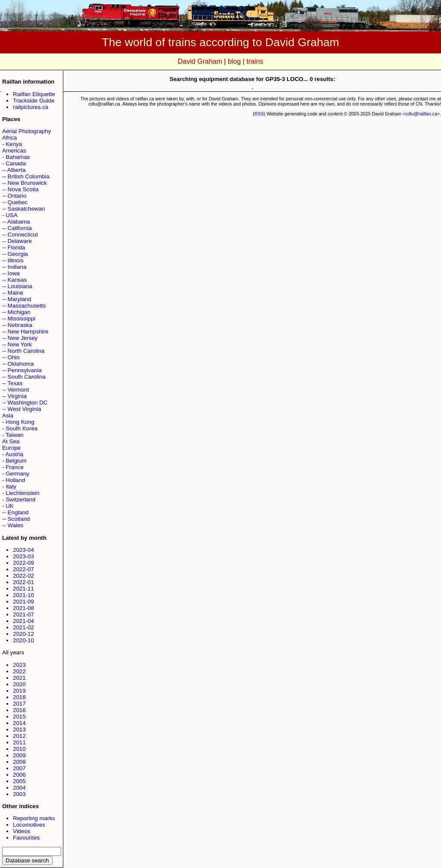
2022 (19, 671)
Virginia (17, 396)
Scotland (19, 519)
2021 (19, 678)
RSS (259, 114)
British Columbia (29, 176)
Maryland (20, 299)
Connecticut (23, 235)
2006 (19, 775)
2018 (19, 697)
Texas (15, 383)
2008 (19, 762)
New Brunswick (27, 183)
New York (20, 344)
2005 (19, 781)
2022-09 (23, 563)
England (18, 512)
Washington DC (28, 403)
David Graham (200, 61)
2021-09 (23, 602)
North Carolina (26, 351)
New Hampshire (28, 331)
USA (11, 215)
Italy (11, 487)
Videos (22, 831)
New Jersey (23, 338)
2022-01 (23, 582)
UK (10, 506)
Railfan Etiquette (34, 94)
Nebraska (20, 325)
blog (234, 61)
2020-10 (23, 640)
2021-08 (23, 608)
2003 (19, 794)
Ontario (17, 196)
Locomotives (29, 825)
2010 (19, 749)
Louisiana (20, 286)
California (20, 228)
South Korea (22, 428)
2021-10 (23, 595)
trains (255, 61)
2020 (19, 684)
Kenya (14, 144)
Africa (9, 138)
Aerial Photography (26, 131)
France (14, 467)
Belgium (16, 461)
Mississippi (22, 319)
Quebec (18, 202)
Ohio (14, 357)
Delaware (20, 241)
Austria (14, 454)
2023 (19, 665)
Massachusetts (27, 306)
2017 (19, 704)
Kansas (17, 280)
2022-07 (23, 569)
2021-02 (23, 627)
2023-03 (23, 556)
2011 (19, 742)
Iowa (14, 273)
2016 (19, 710)
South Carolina (27, 377)
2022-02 (23, 576)
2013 (19, 730)
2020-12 (23, 634)
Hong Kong (20, 422)
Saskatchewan (26, 209)
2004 (19, 788)
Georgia (18, 254)
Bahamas (18, 157)
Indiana (17, 267)
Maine (16, 293)
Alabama (19, 222)
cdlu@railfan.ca (421, 114)
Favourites (26, 838)
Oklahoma (21, 364)
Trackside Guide (34, 101)
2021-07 (23, 614)
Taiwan (15, 435)
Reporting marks (34, 818)
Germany (17, 474)
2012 (19, 736)
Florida (17, 247)
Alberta (16, 170)
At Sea (11, 441)
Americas (14, 151)
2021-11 (23, 589)
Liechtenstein (23, 493)
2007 (19, 768)
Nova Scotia (23, 189)
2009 (19, 755)
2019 (19, 691)
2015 (19, 717)
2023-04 (23, 550)
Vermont (19, 390)
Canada (16, 163)
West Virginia (25, 409)
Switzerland (20, 499)
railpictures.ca (31, 107)
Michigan (19, 312)
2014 (19, 723)
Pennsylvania (25, 370)
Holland (15, 480)
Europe (11, 448)
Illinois (16, 260)
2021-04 (23, 621)
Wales (16, 525)
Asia (8, 415)
